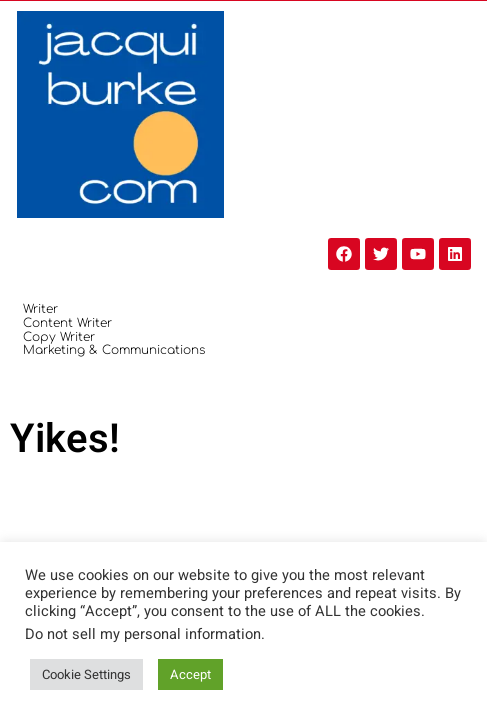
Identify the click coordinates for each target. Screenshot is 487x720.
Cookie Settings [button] (86, 674)
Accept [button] (190, 674)
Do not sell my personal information (143, 634)
